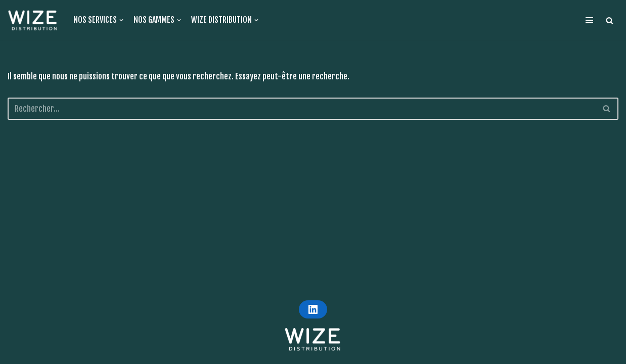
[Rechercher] (607, 109)
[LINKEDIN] (313, 309)
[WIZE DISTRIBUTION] (33, 20)
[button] (610, 20)
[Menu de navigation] (589, 20)
